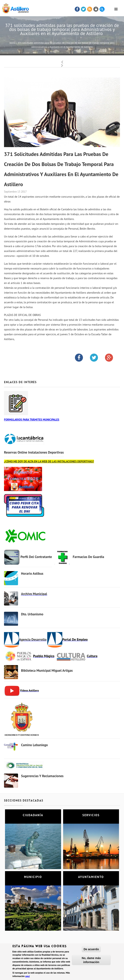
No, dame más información (91, 960)
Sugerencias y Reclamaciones (42, 776)
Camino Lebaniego (34, 745)
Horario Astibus (32, 574)
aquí (27, 976)
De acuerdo (91, 949)
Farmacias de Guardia (88, 557)
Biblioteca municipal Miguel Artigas (47, 671)
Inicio (12, 43)
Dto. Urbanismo (32, 614)
